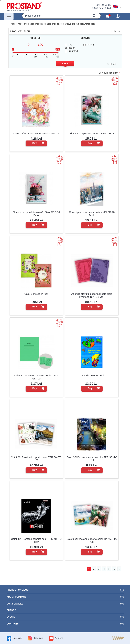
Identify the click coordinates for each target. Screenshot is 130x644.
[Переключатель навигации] (9, 16)
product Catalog (18, 590)
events (11, 617)
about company (16, 597)
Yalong (89, 44)
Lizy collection (70, 46)
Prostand (71, 51)
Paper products (53, 24)
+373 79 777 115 (101, 8)
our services (15, 604)
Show (65, 64)
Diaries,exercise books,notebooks (79, 24)
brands (11, 610)
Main (13, 24)
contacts (13, 624)
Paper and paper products (30, 24)
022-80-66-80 (103, 5)
